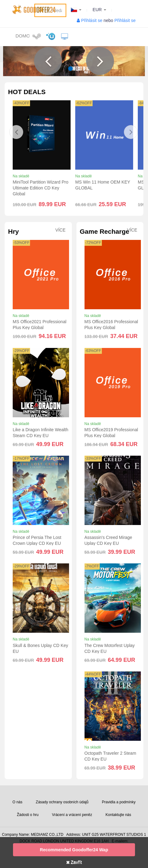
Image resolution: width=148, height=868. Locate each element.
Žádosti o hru (28, 815)
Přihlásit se (92, 20)
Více (61, 230)
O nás (17, 802)
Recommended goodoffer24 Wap (74, 850)
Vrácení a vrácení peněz (72, 815)
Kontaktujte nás (118, 815)
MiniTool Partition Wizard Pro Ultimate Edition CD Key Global (41, 188)
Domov (22, 36)
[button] (48, 61)
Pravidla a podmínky (119, 802)
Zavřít (74, 862)
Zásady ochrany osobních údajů (62, 802)
